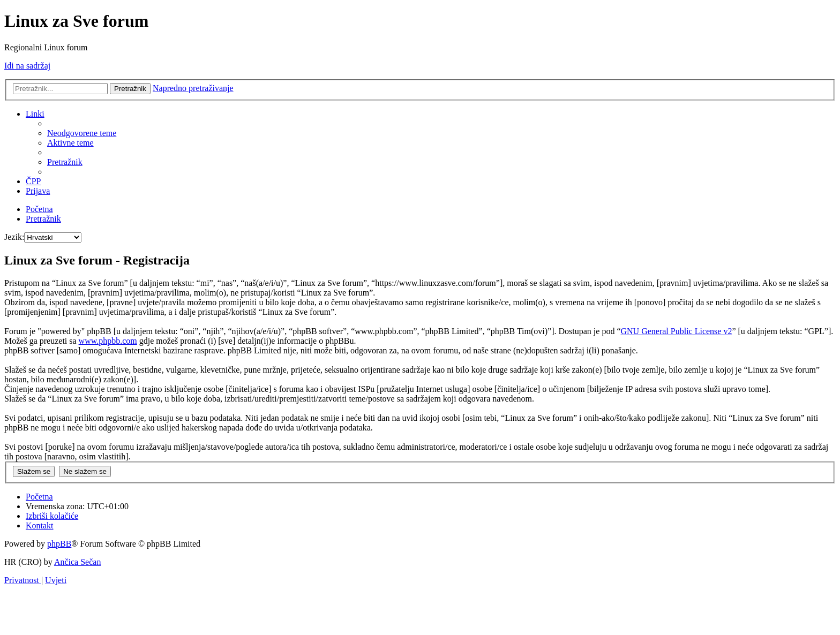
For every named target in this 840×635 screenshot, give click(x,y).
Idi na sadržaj (27, 66)
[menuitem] (82, 133)
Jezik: (14, 237)
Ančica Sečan (78, 562)
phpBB (59, 544)
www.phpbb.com (108, 341)
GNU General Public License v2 (676, 331)
